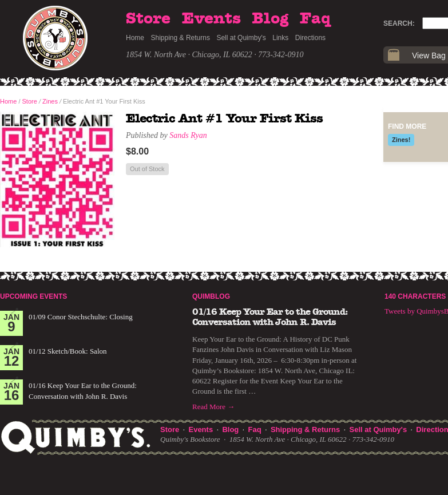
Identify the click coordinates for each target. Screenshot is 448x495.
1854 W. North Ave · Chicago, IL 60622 (189, 55)
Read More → (213, 407)
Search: (399, 23)
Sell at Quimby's (241, 38)
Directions (310, 38)
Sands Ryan (188, 135)
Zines (50, 101)
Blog (270, 19)
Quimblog (211, 296)
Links (280, 38)
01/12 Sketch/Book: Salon (68, 351)
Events (211, 19)
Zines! (401, 140)
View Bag (429, 56)
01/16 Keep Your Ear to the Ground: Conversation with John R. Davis (270, 317)
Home (135, 38)
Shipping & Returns (181, 38)
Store (148, 19)
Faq (315, 19)
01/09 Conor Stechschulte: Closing (81, 317)
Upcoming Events (33, 296)
